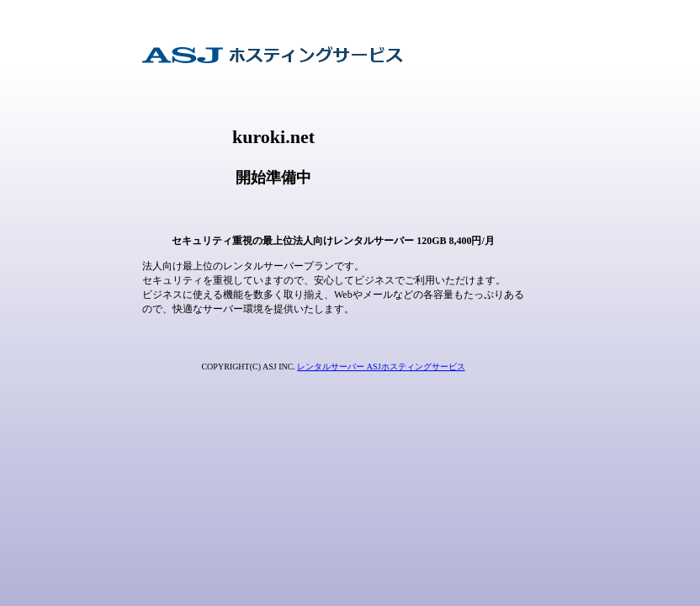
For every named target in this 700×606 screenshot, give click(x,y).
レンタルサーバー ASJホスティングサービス (381, 367)
